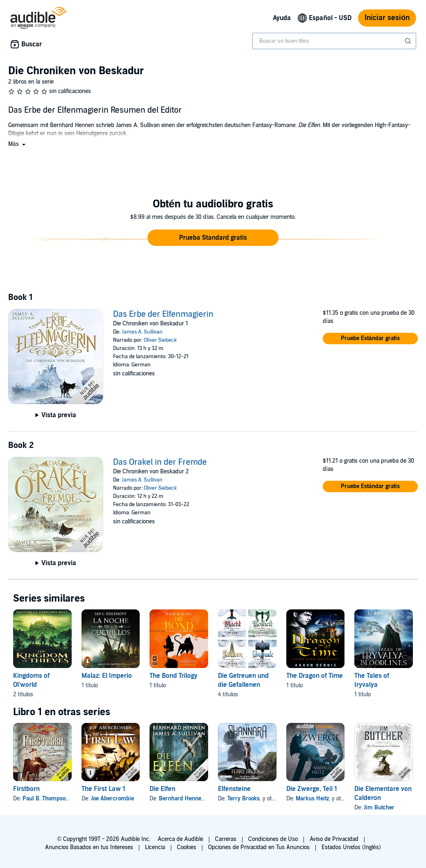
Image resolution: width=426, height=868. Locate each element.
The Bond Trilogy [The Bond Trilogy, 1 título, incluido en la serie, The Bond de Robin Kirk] (173, 676)
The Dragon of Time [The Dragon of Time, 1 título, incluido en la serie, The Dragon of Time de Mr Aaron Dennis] (315, 676)
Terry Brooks (244, 799)
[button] (18, 144)
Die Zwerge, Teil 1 (312, 789)
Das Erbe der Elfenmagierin (163, 314)
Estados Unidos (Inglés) (351, 847)
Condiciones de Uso (273, 839)
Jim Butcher (379, 808)
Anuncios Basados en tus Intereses (89, 847)
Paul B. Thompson (46, 799)
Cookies (187, 847)
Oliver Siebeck (160, 340)
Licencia (155, 847)
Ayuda (282, 18)
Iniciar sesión (387, 18)
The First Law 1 (103, 789)
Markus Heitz (312, 799)
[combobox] (334, 41)
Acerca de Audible (180, 839)
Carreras (226, 839)
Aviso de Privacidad (334, 839)
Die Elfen (162, 789)
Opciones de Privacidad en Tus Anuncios (259, 847)
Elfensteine (234, 789)
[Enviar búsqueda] (409, 41)
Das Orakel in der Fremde (160, 462)
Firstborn (26, 789)
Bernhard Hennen (182, 799)
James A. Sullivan (142, 332)
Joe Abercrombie (112, 799)
